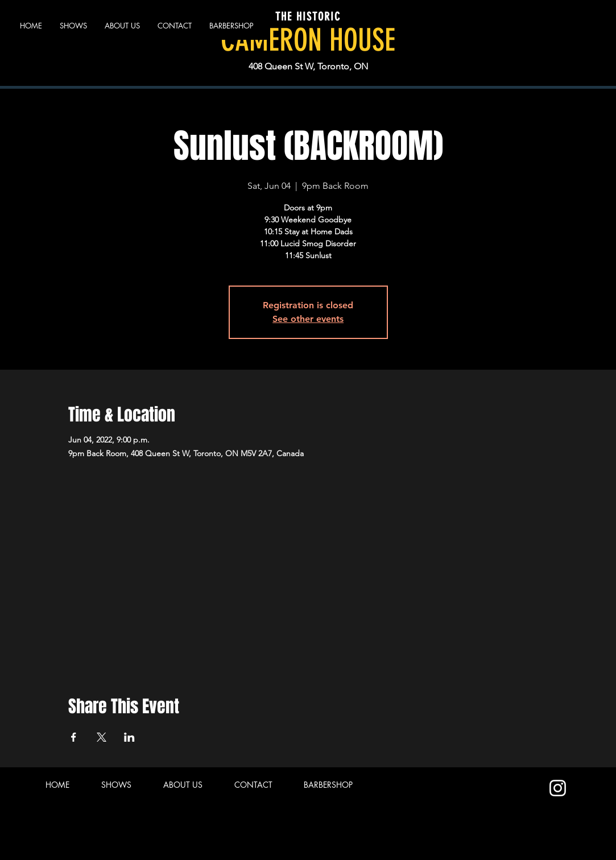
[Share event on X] (102, 737)
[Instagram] (558, 788)
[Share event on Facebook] (74, 737)
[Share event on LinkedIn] (129, 737)
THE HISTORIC (308, 16)
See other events (308, 319)
